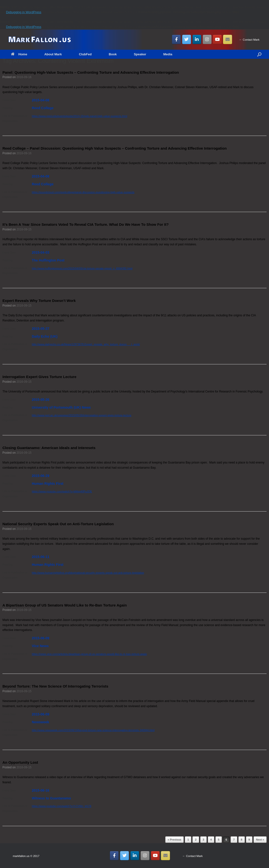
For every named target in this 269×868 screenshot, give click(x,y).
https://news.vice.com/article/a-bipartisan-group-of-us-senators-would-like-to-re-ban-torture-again (89, 654)
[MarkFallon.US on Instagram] (207, 39)
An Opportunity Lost (20, 762)
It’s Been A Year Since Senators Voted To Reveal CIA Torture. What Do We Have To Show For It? (86, 224)
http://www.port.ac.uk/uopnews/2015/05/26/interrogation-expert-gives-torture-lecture (82, 415)
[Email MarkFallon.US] (228, 39)
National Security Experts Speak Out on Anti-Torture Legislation (58, 524)
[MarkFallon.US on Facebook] (176, 39)
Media (168, 54)
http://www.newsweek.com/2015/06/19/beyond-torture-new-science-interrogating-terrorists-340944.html (93, 730)
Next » (260, 840)
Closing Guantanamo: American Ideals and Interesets (49, 448)
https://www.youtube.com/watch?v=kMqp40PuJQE (62, 491)
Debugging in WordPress (24, 12)
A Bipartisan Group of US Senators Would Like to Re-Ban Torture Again (65, 605)
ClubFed (85, 54)
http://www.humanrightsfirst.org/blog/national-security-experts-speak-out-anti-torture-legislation (88, 573)
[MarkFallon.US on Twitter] (187, 39)
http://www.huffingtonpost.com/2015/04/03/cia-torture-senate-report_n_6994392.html (82, 268)
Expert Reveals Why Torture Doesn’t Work (39, 301)
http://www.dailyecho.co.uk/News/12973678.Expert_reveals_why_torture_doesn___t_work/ (86, 344)
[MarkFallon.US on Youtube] (217, 39)
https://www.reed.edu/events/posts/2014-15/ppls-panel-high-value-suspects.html (79, 116)
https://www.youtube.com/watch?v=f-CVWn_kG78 (62, 806)
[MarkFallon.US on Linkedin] (197, 39)
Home (19, 54)
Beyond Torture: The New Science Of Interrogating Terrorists (55, 686)
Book (113, 54)
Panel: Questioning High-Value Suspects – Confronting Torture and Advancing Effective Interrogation (91, 72)
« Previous (175, 840)
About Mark (53, 54)
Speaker (140, 54)
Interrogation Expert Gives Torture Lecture (39, 377)
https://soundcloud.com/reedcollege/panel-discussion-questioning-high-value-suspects (83, 192)
